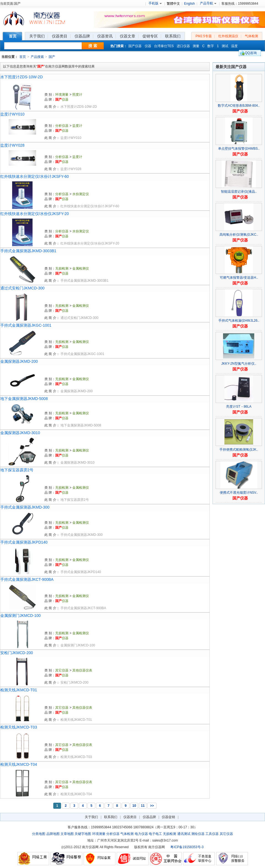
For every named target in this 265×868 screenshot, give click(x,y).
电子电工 (155, 834)
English (190, 4)
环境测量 (62, 95)
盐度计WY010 (12, 114)
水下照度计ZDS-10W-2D (22, 77)
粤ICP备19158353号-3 (187, 847)
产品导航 (208, 3)
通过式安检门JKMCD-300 (22, 288)
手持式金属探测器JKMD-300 (25, 507)
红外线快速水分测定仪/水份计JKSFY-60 (35, 176)
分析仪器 (62, 126)
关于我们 (91, 817)
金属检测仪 (81, 268)
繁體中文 (173, 4)
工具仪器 (212, 834)
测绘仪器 (198, 834)
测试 (225, 46)
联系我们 (111, 817)
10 (134, 806)
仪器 (148, 46)
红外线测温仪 (228, 36)
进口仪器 (183, 46)
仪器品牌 (149, 817)
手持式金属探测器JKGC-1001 (26, 325)
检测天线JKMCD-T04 (19, 764)
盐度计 (77, 126)
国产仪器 (135, 46)
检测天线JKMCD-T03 (19, 727)
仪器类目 (130, 817)
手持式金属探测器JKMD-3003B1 (28, 251)
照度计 (77, 95)
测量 (196, 46)
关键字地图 (83, 834)
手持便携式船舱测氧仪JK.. (239, 450)
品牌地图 (53, 834)
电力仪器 (141, 834)
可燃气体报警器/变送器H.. (239, 278)
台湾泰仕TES (164, 46)
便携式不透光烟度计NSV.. (239, 493)
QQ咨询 (251, 53)
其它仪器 (62, 670)
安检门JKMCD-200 (17, 653)
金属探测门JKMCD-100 (20, 616)
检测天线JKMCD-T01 (19, 690)
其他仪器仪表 (82, 670)
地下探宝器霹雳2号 (17, 470)
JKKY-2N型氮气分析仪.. (239, 364)
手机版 (155, 3)
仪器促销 (168, 817)
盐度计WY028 (12, 145)
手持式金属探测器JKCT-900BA (27, 579)
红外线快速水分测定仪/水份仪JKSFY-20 (35, 214)
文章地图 (67, 834)
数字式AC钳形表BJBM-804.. (239, 106)
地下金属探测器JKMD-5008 (24, 399)
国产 (52, 57)
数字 (211, 46)
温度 (234, 46)
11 (143, 806)
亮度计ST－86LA (239, 407)
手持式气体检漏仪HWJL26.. (239, 321)
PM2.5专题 (204, 36)
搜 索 (93, 46)
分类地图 (39, 834)
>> (152, 806)
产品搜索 (37, 57)
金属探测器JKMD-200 (19, 361)
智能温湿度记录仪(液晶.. (239, 192)
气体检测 (251, 36)
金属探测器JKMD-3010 (20, 433)
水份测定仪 (81, 194)
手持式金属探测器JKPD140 (24, 542)
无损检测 (62, 268)
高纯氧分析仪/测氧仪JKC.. (239, 235)
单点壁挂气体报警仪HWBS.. (239, 149)
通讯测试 (184, 834)
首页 (23, 57)
